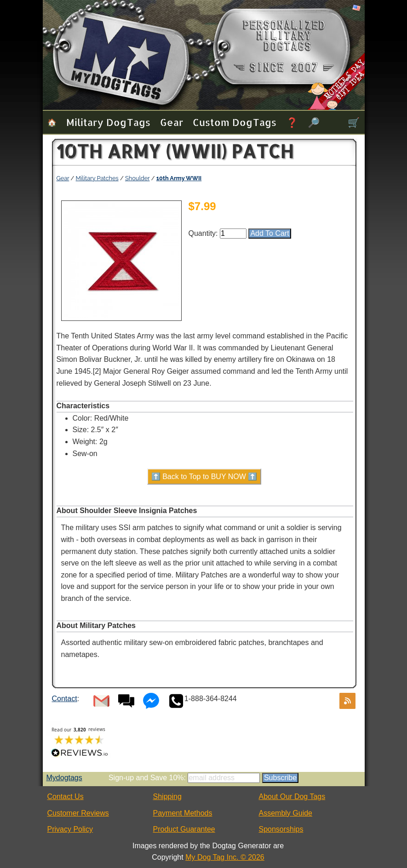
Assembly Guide (286, 813)
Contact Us (66, 797)
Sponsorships (281, 829)
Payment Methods (183, 813)
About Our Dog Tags (292, 797)
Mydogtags (64, 778)
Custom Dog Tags (235, 122)
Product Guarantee (184, 829)
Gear (172, 122)
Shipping (167, 797)
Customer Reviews (78, 813)
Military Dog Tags (108, 122)
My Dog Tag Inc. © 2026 (225, 857)
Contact (65, 699)
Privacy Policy (70, 829)
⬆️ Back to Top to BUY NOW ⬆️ (204, 477)
